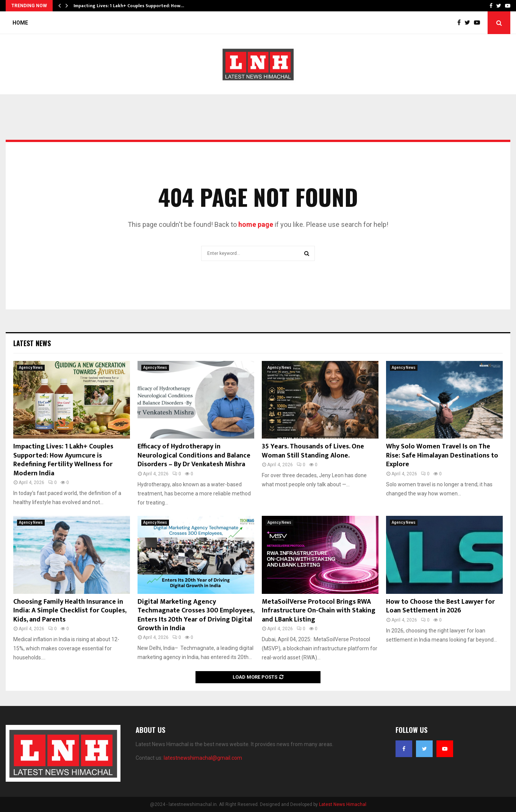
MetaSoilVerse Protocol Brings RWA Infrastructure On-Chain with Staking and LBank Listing (319, 611)
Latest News (32, 343)
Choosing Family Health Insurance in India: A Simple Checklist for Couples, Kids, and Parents (70, 611)
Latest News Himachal (343, 804)
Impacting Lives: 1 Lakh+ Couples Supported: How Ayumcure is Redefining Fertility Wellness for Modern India (63, 460)
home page (256, 224)
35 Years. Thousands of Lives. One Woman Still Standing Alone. (313, 451)
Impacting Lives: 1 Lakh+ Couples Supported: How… (129, 6)
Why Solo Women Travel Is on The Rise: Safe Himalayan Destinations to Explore (442, 455)
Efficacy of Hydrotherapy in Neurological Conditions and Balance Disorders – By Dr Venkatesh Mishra (194, 455)
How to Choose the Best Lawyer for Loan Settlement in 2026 (440, 606)
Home (20, 23)
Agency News (31, 368)
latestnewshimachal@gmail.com (203, 758)
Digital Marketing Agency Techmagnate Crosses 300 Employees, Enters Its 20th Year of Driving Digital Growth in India (196, 615)
